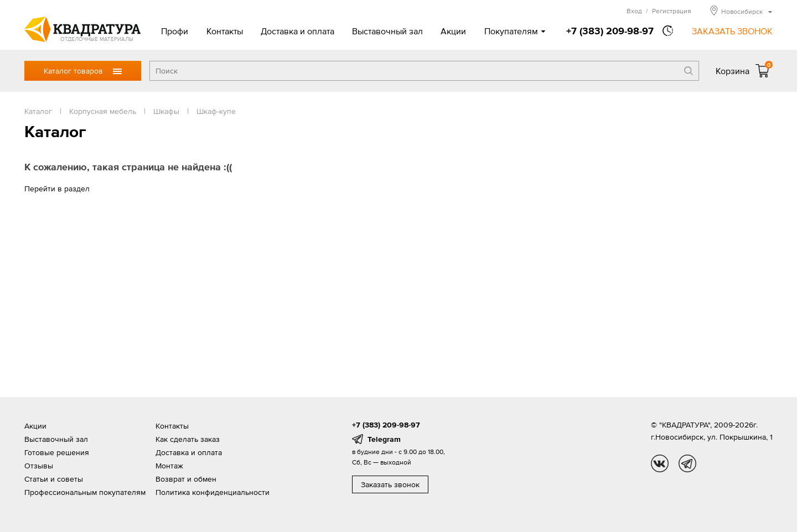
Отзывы (39, 466)
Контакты (225, 31)
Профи (175, 31)
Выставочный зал (387, 31)
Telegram (384, 439)
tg (687, 463)
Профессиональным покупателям (85, 492)
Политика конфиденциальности (213, 492)
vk (660, 463)
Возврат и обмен (186, 479)
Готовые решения (57, 452)
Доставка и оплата (297, 31)
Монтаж (169, 466)
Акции (453, 31)
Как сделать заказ (188, 439)
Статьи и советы (54, 479)
